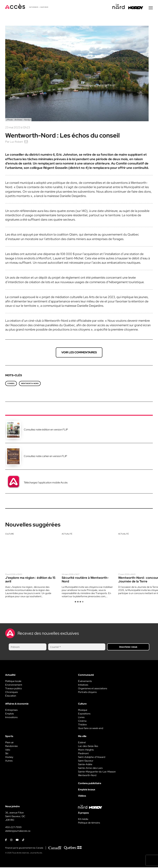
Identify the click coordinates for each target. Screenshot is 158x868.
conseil (11, 384)
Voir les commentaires (79, 353)
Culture (10, 534)
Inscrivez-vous (128, 647)
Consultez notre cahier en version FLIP (45, 457)
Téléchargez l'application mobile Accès (46, 483)
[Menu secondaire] (151, 9)
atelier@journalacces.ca (18, 832)
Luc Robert (17, 142)
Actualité (67, 534)
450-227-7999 (13, 828)
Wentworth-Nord (30, 384)
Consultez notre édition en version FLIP (46, 430)
